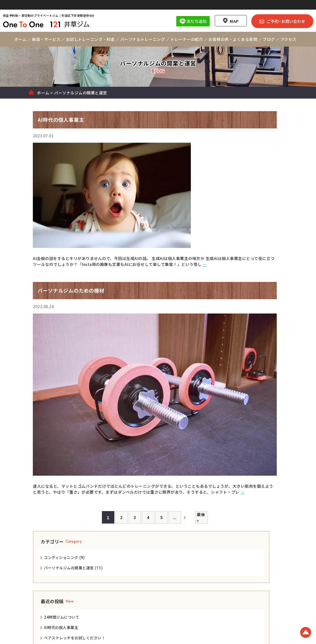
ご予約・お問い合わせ (278, 12)
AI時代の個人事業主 (242, 246)
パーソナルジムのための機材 (250, 273)
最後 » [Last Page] (160, 528)
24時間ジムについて (242, 236)
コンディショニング (242, 171)
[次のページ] (147, 528)
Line (188, 12)
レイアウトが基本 (240, 283)
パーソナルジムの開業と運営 (250, 181)
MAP (230, 12)
